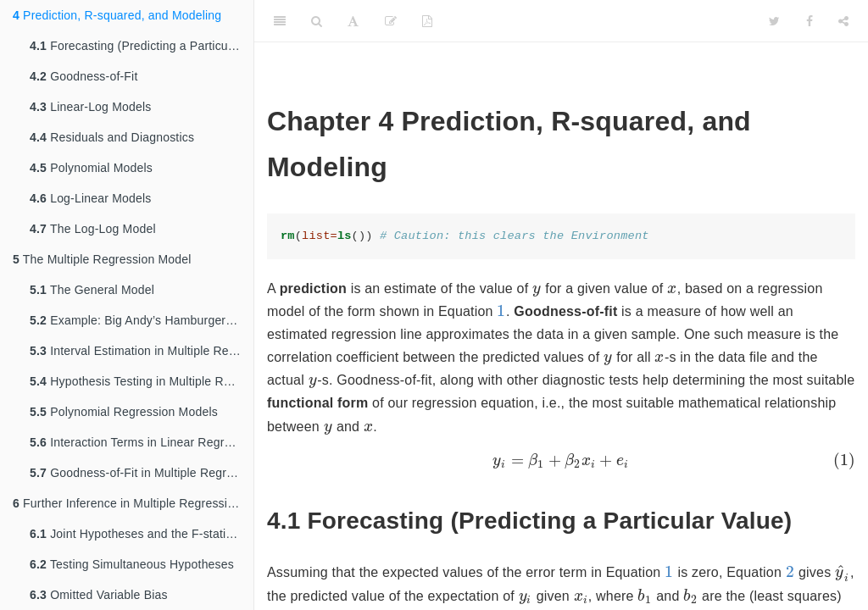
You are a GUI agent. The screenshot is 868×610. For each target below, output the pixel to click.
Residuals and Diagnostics (112, 137)
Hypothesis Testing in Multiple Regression (142, 381)
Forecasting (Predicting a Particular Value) (142, 46)
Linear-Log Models (91, 107)
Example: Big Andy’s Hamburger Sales (142, 320)
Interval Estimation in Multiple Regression (142, 351)
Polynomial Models (91, 168)
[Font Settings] (353, 21)
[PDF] (427, 21)
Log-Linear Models (91, 198)
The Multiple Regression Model (102, 259)
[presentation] (537, 289)
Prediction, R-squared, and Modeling (117, 15)
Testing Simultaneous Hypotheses (132, 564)
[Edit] (391, 21)
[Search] (317, 21)
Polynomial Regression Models (124, 412)
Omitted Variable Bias (99, 595)
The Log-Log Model (93, 229)
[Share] (843, 21)
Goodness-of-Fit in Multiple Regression (142, 473)
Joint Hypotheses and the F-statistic (137, 534)
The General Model (92, 290)
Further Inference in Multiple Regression (127, 503)
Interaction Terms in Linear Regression (142, 442)
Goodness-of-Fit (84, 76)
